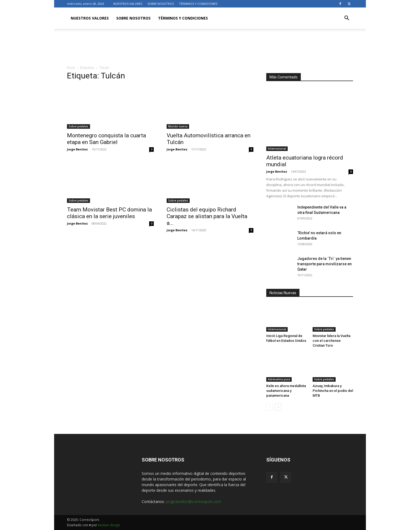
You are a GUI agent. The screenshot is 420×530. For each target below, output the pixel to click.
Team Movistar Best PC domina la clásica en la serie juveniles (109, 213)
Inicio (71, 68)
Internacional (277, 149)
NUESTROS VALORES (128, 4)
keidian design (109, 525)
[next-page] (278, 407)
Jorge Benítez (77, 149)
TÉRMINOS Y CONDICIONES (198, 4)
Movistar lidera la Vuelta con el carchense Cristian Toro (331, 341)
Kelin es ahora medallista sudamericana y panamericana (286, 391)
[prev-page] (270, 407)
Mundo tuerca (178, 126)
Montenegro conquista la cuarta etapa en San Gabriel (106, 139)
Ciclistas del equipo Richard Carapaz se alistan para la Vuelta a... (207, 216)
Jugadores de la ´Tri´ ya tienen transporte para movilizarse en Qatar (325, 264)
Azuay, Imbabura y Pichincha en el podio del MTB (333, 391)
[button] (347, 19)
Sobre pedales (78, 126)
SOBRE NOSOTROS (161, 4)
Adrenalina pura (279, 379)
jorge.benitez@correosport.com (193, 501)
